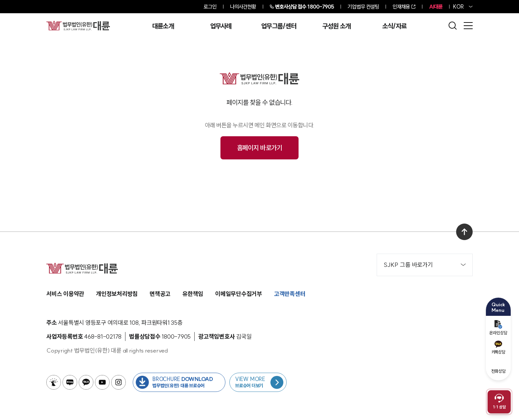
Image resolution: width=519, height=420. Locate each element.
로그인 (210, 7)
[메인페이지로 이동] (78, 25)
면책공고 (160, 294)
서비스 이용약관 (65, 294)
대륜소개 (163, 26)
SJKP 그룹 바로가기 (425, 265)
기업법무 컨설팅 (363, 7)
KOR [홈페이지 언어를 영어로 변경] (458, 7)
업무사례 (221, 26)
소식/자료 (395, 26)
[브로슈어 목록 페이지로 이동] (258, 382)
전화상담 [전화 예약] (498, 367)
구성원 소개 (337, 26)
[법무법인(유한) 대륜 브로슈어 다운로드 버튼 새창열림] (179, 382)
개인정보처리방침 (117, 294)
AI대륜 (436, 7)
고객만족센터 (290, 294)
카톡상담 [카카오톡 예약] (498, 348)
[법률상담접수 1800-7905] (176, 336)
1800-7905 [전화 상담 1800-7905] (305, 7)
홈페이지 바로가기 (260, 148)
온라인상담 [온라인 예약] (498, 328)
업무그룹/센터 (279, 26)
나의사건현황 (243, 7)
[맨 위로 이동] (464, 232)
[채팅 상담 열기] (499, 402)
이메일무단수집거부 (239, 294)
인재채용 (401, 7)
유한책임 (193, 294)
